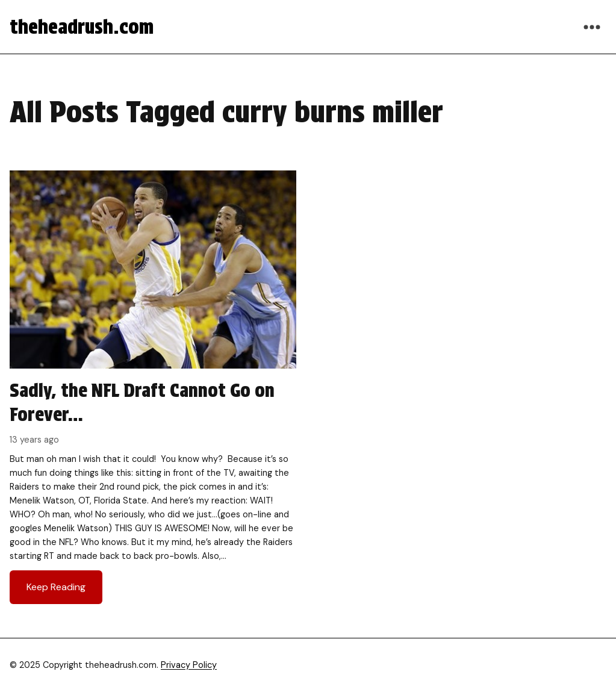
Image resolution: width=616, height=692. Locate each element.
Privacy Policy (189, 665)
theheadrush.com (82, 27)
